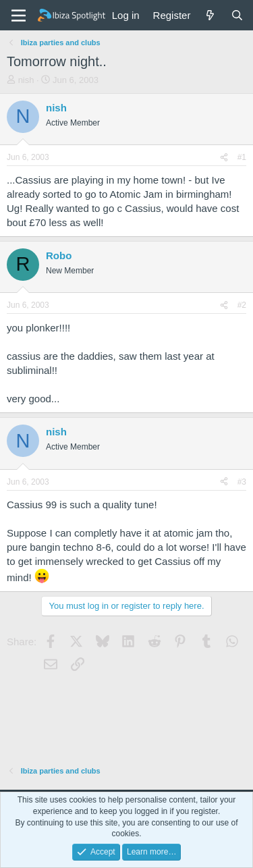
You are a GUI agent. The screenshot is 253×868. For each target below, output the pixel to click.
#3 (242, 482)
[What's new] (210, 15)
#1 (242, 157)
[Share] (224, 158)
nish (26, 80)
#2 (242, 305)
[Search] (237, 15)
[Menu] (19, 16)
